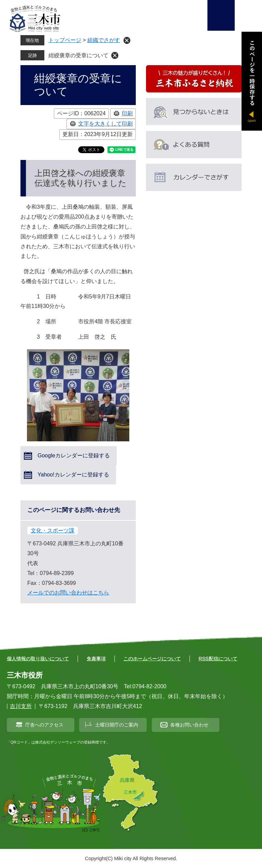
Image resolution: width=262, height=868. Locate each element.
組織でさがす (104, 40)
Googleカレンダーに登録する (74, 455)
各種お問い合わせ (189, 725)
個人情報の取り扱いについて (38, 659)
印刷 (127, 113)
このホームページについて (152, 659)
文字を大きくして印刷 (105, 124)
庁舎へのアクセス (44, 725)
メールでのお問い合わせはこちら (68, 593)
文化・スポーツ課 (53, 531)
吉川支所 (21, 706)
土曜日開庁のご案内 (117, 725)
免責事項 (96, 659)
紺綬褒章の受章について (78, 55)
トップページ (65, 40)
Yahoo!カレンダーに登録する (73, 475)
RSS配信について (218, 659)
